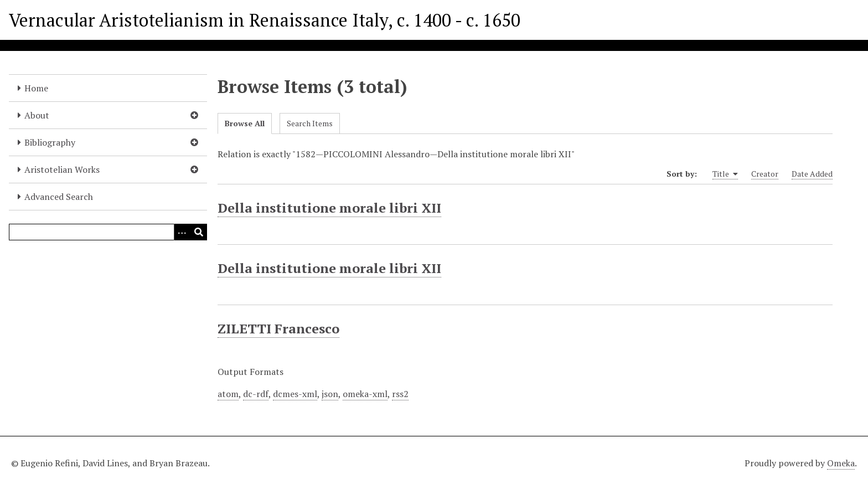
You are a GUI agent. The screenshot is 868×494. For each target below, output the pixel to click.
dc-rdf (256, 394)
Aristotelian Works (62, 169)
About (37, 115)
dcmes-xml (295, 394)
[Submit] (199, 232)
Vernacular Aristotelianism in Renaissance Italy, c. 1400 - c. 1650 (265, 20)
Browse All (245, 123)
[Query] (108, 232)
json (330, 394)
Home (36, 88)
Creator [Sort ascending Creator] (765, 174)
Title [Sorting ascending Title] (725, 174)
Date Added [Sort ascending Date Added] (812, 174)
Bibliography (50, 142)
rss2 (400, 394)
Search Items (310, 123)
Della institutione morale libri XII (329, 208)
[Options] (182, 232)
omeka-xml (365, 394)
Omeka (841, 463)
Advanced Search (59, 197)
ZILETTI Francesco (278, 328)
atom (228, 394)
